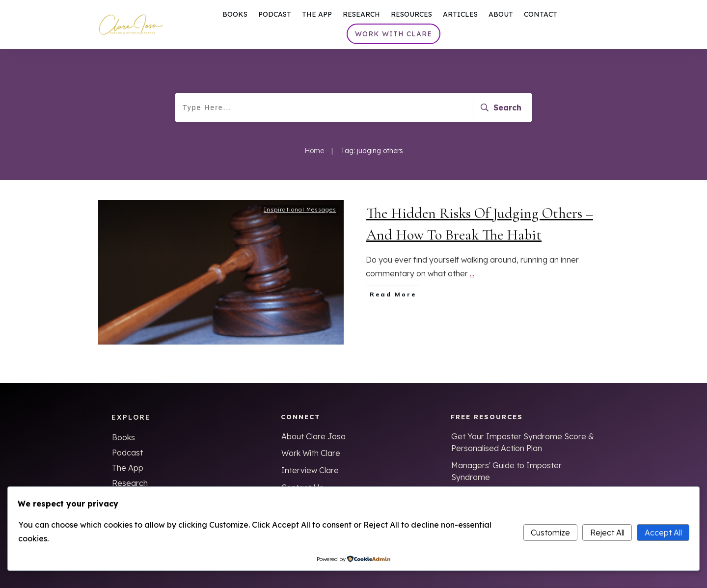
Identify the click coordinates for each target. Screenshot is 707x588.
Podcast (127, 453)
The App (128, 468)
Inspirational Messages (300, 214)
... (472, 277)
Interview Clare (310, 470)
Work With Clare (311, 453)
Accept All (663, 533)
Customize (550, 533)
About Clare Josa (313, 436)
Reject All (607, 533)
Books (123, 437)
